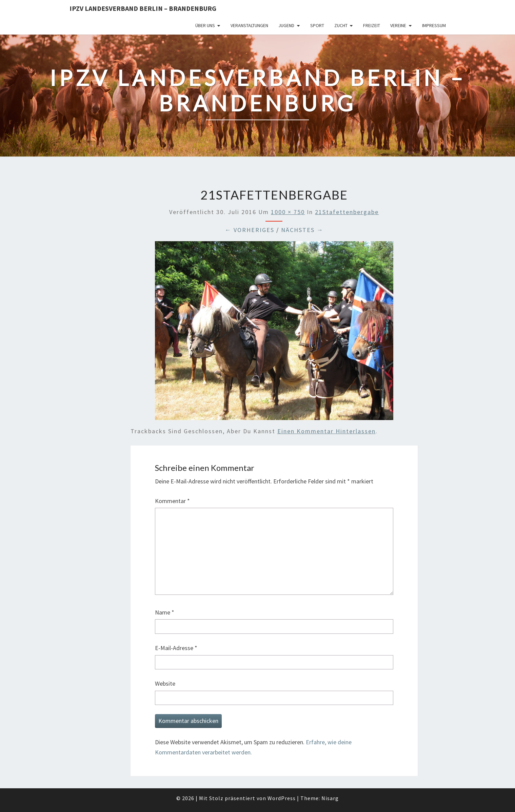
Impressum (434, 25)
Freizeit (372, 25)
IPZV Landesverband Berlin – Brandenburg (143, 8)
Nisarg (330, 798)
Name (165, 612)
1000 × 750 (288, 212)
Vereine (398, 25)
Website (165, 683)
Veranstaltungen (249, 25)
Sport (317, 25)
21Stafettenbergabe (347, 212)
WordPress (282, 798)
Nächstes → (302, 230)
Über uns (205, 25)
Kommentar (172, 501)
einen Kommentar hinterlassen (326, 431)
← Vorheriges (250, 230)
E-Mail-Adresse (176, 648)
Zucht (341, 25)
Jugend (286, 25)
